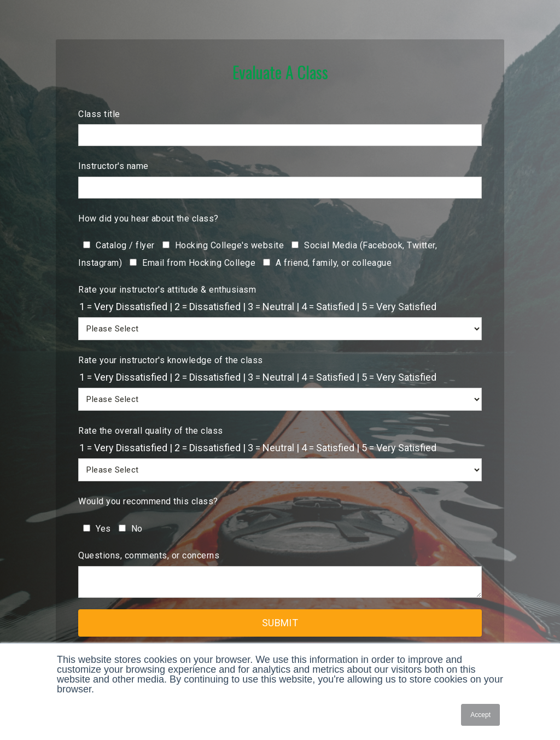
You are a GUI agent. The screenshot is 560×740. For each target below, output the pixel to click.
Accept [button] (480, 715)
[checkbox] (280, 254)
